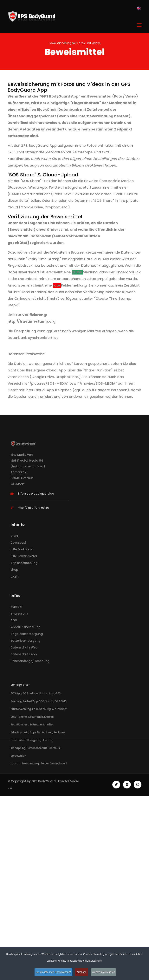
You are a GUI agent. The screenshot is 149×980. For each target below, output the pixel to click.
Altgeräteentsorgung (27, 635)
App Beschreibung (24, 564)
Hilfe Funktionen (22, 550)
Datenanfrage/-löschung (30, 662)
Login (15, 577)
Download (18, 544)
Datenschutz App (24, 655)
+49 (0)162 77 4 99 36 (34, 509)
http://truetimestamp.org (32, 321)
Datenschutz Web (24, 648)
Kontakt (16, 608)
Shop (14, 571)
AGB (14, 621)
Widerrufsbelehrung (26, 628)
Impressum (19, 614)
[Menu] (139, 25)
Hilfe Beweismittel (24, 557)
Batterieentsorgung (26, 642)
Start (14, 537)
